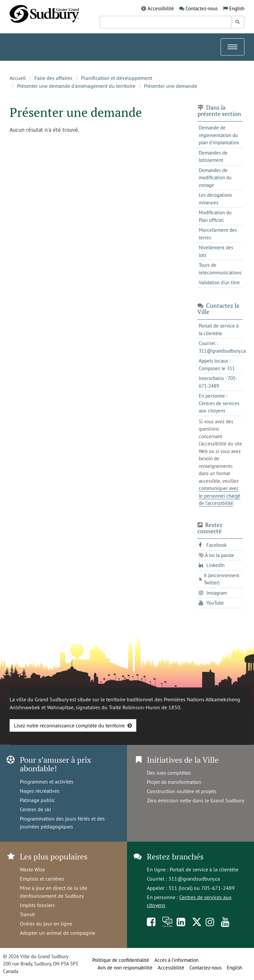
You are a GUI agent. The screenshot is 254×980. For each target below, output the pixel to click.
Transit (27, 914)
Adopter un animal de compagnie (58, 933)
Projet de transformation (174, 782)
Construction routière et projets (182, 791)
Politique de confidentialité (121, 960)
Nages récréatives (40, 791)
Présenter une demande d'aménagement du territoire (76, 86)
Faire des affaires (53, 78)
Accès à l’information (176, 960)
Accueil (18, 78)
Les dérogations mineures (215, 199)
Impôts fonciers (37, 905)
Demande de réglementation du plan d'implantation (219, 135)
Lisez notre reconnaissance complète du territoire (69, 725)
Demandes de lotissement (213, 157)
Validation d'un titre (219, 282)
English (237, 8)
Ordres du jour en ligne (46, 924)
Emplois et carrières (42, 879)
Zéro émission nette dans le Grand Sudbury (195, 800)
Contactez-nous (202, 8)
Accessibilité (161, 8)
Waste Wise (32, 869)
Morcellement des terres (218, 234)
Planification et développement (117, 78)
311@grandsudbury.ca (194, 879)
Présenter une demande (170, 86)
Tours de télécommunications (220, 269)
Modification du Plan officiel (215, 216)
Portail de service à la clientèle (204, 869)
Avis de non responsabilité (125, 968)
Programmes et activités (47, 782)
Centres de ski (35, 809)
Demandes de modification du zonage (215, 178)
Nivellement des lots (216, 251)
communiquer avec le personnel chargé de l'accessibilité (220, 496)
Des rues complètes (169, 773)
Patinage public (37, 800)
